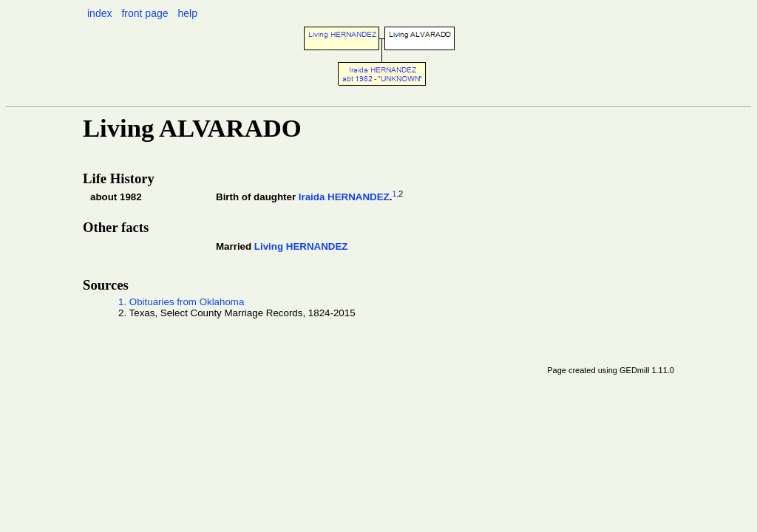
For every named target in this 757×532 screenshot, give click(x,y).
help (187, 13)
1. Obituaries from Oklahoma (181, 302)
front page (145, 13)
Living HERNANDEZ (301, 246)
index (99, 13)
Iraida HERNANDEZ (344, 197)
